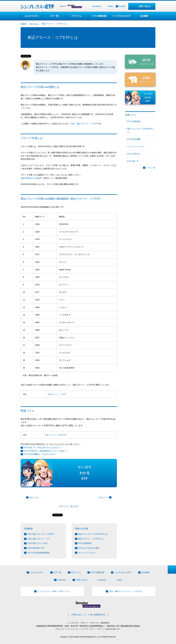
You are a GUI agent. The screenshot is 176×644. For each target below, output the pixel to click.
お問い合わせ (145, 6)
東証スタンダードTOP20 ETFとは (93, 534)
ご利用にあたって (78, 615)
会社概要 (144, 16)
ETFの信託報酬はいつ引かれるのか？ (40, 454)
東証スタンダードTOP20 (41, 534)
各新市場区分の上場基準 (31, 178)
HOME (24, 24)
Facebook (97, 6)
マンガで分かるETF (121, 16)
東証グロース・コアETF (57, 394)
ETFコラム (77, 16)
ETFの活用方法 (134, 154)
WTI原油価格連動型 (38, 553)
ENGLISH (62, 580)
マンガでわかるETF (123, 572)
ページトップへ (172, 570)
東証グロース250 (37, 543)
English (122, 6)
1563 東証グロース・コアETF (84, 124)
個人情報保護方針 (98, 615)
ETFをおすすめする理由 (89, 548)
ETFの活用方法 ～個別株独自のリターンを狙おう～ (46, 451)
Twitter (110, 6)
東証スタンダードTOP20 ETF (56, 435)
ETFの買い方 (133, 161)
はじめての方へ (32, 16)
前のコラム (34, 497)
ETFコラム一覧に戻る (69, 506)
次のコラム (103, 497)
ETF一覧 (54, 16)
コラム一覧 (151, 168)
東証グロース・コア (39, 539)
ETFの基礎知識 (99, 16)
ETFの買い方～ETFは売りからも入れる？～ (43, 448)
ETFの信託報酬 (134, 139)
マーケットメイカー (87, 553)
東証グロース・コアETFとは (54, 24)
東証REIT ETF (36, 548)
